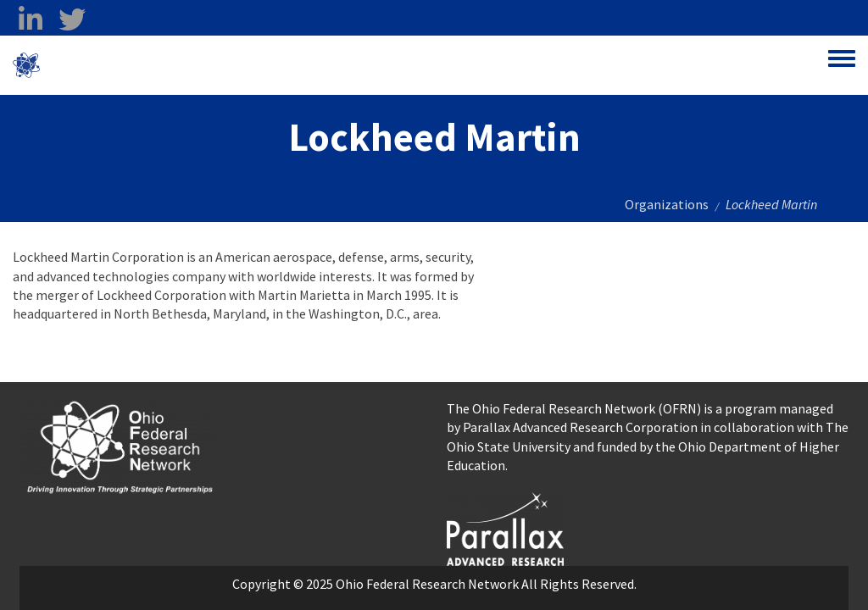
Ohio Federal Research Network (139, 65)
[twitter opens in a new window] (72, 19)
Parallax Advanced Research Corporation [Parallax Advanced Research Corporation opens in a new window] (580, 427)
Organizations (667, 204)
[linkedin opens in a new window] (30, 19)
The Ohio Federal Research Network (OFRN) (574, 408)
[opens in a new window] (505, 527)
